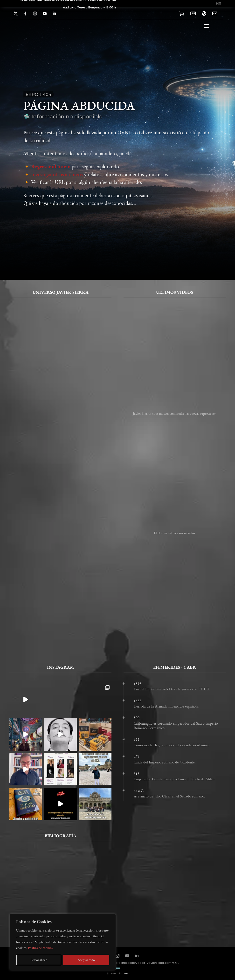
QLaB (125, 973)
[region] (63, 942)
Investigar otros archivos (57, 175)
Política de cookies (40, 948)
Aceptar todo (86, 960)
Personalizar (39, 960)
